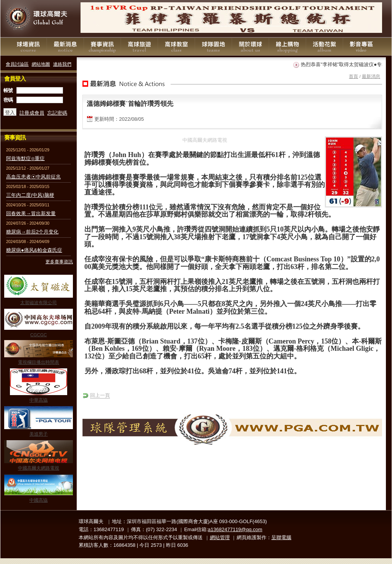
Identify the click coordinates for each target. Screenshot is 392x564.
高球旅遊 (139, 47)
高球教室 (176, 47)
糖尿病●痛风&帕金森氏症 (34, 250)
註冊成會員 (32, 113)
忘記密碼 (57, 113)
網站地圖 (41, 64)
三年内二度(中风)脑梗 (30, 195)
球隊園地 (213, 47)
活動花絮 (324, 47)
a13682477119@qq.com (235, 529)
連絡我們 (62, 64)
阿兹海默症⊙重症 (25, 158)
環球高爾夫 (39, 19)
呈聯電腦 (281, 537)
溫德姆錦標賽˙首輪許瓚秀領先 (130, 104)
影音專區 (361, 47)
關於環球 (250, 47)
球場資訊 (28, 47)
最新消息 (65, 47)
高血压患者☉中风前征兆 (33, 177)
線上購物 (287, 47)
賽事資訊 (102, 47)
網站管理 (220, 537)
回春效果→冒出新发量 (31, 213)
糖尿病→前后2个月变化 (32, 232)
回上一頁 (100, 395)
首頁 (353, 76)
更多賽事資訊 (59, 262)
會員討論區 (17, 64)
